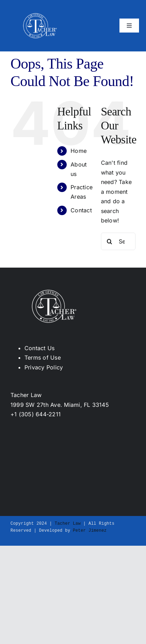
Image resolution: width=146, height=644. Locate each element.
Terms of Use (43, 358)
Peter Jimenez (90, 531)
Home (79, 151)
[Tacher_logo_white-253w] (40, 10)
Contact (81, 210)
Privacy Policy (44, 367)
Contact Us (39, 348)
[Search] (110, 241)
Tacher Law (67, 524)
